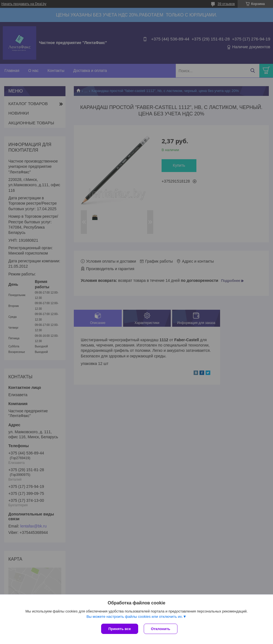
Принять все (120, 629)
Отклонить (161, 629)
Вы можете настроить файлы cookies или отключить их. (135, 617)
